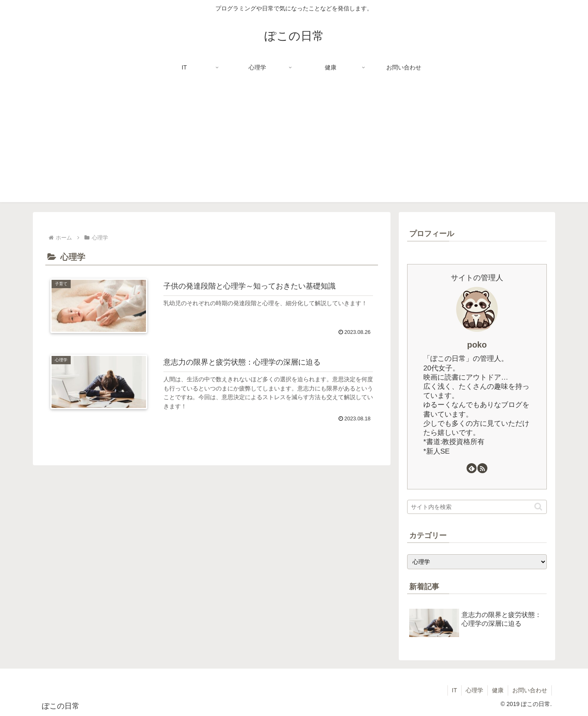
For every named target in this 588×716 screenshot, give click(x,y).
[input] (477, 507)
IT (455, 690)
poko (477, 345)
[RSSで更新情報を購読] (482, 468)
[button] (538, 507)
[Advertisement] (294, 144)
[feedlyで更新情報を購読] (472, 468)
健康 (498, 690)
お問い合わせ (530, 690)
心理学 (474, 690)
